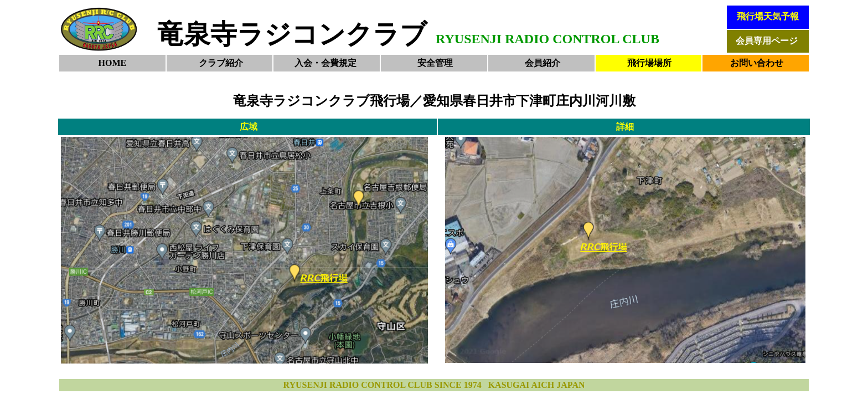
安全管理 (435, 63)
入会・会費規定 (325, 63)
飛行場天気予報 (768, 16)
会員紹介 (542, 63)
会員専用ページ (767, 41)
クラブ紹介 (221, 63)
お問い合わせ (757, 63)
